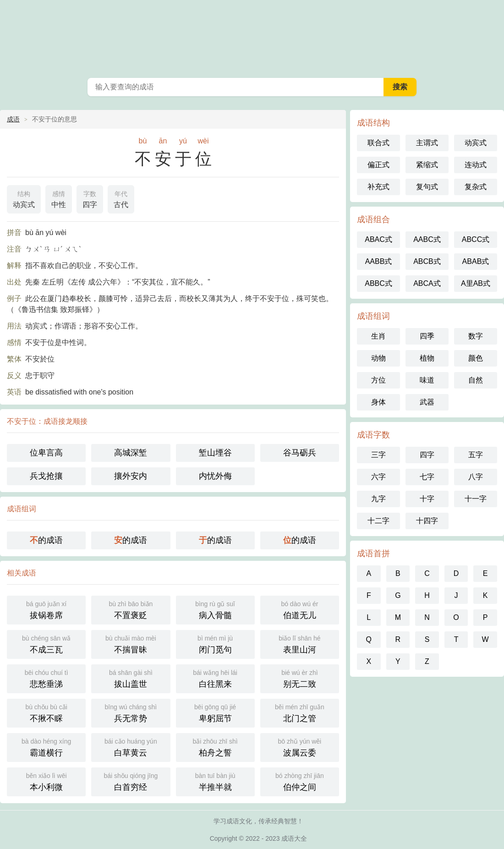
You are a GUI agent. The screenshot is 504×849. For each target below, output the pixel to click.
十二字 (378, 521)
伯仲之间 (300, 781)
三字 (378, 455)
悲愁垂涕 (46, 678)
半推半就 (215, 781)
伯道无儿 (300, 609)
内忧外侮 (215, 476)
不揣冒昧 (131, 644)
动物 (378, 358)
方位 (378, 380)
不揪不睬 (46, 712)
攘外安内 (131, 476)
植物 (427, 358)
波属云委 (300, 747)
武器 (427, 402)
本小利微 (46, 781)
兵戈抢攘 (46, 476)
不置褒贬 (131, 609)
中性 (59, 198)
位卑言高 (46, 453)
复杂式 (476, 187)
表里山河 (300, 644)
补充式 (378, 187)
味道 (427, 380)
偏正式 (378, 165)
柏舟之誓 (215, 747)
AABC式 (427, 239)
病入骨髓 (215, 609)
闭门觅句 (215, 644)
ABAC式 (378, 239)
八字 (476, 477)
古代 (121, 198)
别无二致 (300, 678)
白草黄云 (131, 747)
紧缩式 (427, 165)
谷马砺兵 (300, 453)
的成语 (46, 540)
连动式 (476, 165)
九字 (378, 499)
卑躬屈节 (215, 712)
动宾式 (24, 198)
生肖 (378, 336)
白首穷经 (131, 781)
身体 (378, 402)
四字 (90, 198)
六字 (378, 477)
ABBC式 (378, 283)
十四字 (427, 521)
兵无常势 (131, 712)
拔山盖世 (131, 678)
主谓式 (427, 143)
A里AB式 (476, 283)
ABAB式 (476, 261)
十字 (427, 499)
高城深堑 (131, 453)
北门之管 (300, 712)
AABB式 (379, 261)
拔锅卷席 (46, 609)
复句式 (427, 187)
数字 (476, 336)
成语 (13, 119)
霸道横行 (46, 747)
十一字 (476, 499)
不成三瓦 (46, 644)
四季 (427, 336)
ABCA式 (427, 283)
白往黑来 (215, 678)
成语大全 (252, 37)
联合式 (378, 143)
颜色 (476, 358)
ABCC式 (476, 239)
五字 (476, 455)
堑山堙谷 (215, 453)
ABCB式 (427, 261)
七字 (427, 477)
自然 (476, 380)
